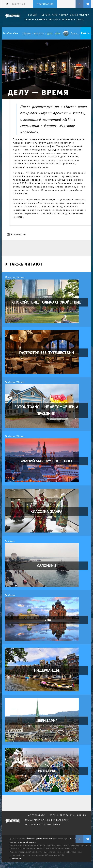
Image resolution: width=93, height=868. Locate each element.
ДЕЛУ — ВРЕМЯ (54, 34)
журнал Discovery (12, 823)
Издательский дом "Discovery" (12, 18)
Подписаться (45, 4)
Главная (27, 34)
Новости (39, 34)
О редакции (15, 858)
